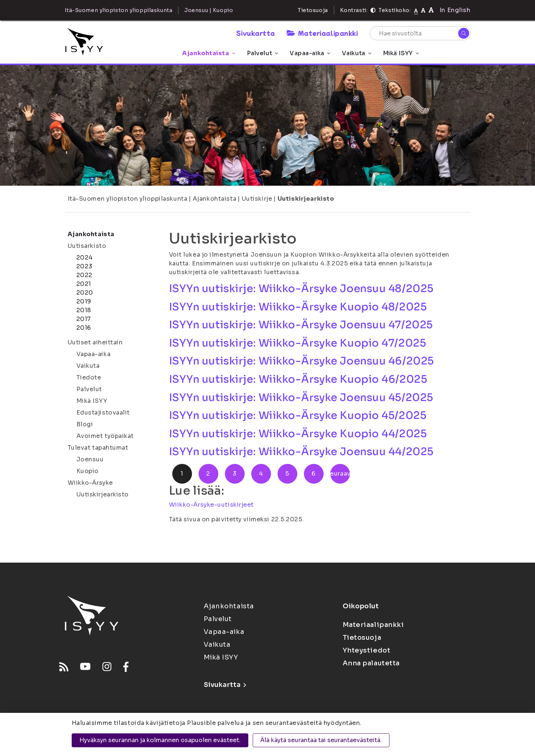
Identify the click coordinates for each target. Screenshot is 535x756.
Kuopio (88, 471)
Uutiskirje (257, 199)
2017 (84, 319)
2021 (84, 284)
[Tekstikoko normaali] (416, 10)
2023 (84, 266)
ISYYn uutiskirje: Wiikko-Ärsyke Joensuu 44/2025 (301, 452)
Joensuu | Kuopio (209, 10)
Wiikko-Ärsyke (90, 483)
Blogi (85, 424)
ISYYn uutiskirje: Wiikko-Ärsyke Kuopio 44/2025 (298, 434)
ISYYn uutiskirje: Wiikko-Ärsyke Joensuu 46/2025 (302, 361)
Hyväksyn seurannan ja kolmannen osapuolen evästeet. (160, 740)
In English (455, 10)
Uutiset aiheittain (95, 342)
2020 (85, 293)
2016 (84, 328)
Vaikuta (357, 53)
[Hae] (464, 33)
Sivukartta (256, 33)
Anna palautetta (371, 663)
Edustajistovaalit (103, 413)
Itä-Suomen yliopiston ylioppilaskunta (128, 199)
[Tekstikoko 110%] (423, 10)
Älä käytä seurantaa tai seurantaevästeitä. (321, 740)
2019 (84, 301)
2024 (85, 258)
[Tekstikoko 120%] (431, 10)
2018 (84, 310)
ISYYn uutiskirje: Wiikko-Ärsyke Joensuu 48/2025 (301, 289)
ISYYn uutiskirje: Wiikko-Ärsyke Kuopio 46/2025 (298, 379)
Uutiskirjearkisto (306, 199)
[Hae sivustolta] (420, 33)
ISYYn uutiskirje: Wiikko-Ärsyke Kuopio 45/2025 (298, 415)
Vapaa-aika (310, 53)
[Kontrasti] (373, 10)
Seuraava (340, 474)
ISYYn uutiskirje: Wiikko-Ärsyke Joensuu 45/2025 (301, 398)
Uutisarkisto (87, 246)
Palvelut (262, 53)
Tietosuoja (313, 10)
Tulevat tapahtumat (98, 448)
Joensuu (90, 459)
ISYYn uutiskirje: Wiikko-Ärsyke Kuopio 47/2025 (298, 343)
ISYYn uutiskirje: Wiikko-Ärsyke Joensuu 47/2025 (301, 325)
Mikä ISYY (401, 53)
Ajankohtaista (208, 53)
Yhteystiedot (367, 650)
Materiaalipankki (322, 33)
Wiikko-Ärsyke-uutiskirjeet (212, 505)
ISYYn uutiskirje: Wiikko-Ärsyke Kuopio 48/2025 (298, 307)
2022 (84, 275)
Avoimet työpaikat (105, 436)
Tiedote (89, 377)
